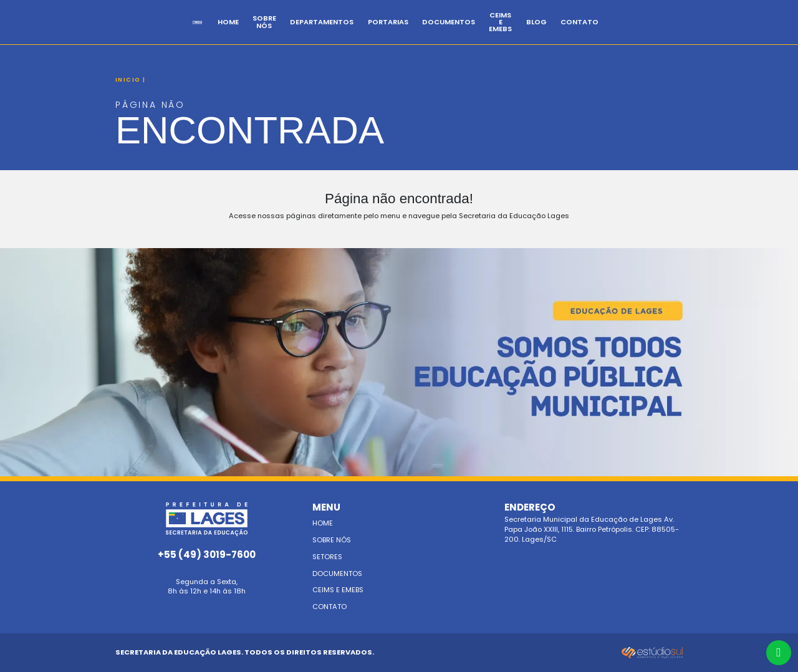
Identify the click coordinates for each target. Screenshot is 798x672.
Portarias (435, 32)
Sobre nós (332, 540)
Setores (327, 557)
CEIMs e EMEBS (563, 32)
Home (258, 32)
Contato (657, 32)
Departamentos (370, 32)
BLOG (613, 32)
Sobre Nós (304, 32)
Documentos (497, 32)
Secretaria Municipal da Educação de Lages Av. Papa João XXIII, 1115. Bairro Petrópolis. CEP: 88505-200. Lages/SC (594, 523)
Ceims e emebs (338, 590)
